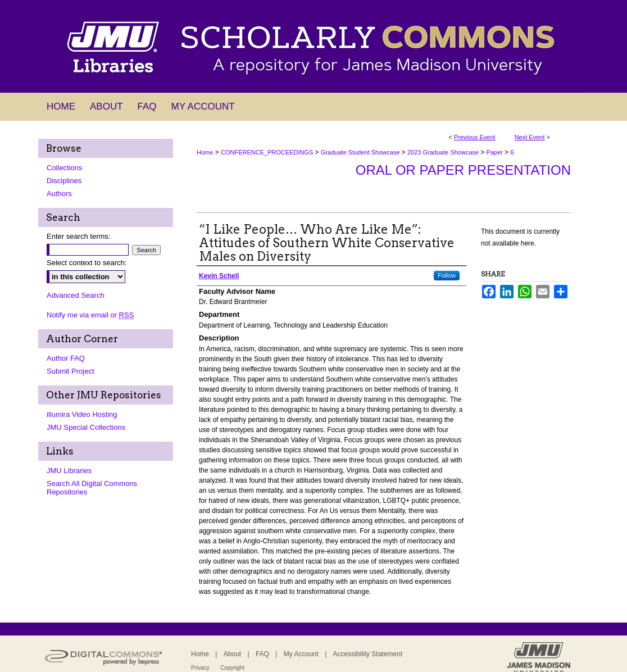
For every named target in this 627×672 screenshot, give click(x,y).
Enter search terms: (78, 236)
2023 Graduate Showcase (444, 152)
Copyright (232, 668)
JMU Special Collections (86, 427)
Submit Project (71, 371)
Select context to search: (87, 263)
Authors (59, 194)
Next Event (530, 137)
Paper (496, 152)
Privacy (200, 668)
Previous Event (475, 137)
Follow (447, 275)
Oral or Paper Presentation (463, 170)
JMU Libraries (69, 471)
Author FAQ (66, 358)
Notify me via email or (90, 315)
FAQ (262, 654)
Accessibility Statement (368, 654)
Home (205, 152)
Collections (65, 168)
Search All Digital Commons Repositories (92, 488)
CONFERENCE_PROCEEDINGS (268, 152)
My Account (301, 654)
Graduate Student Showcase (361, 152)
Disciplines (64, 181)
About (232, 654)
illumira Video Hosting (82, 414)
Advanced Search (76, 295)
